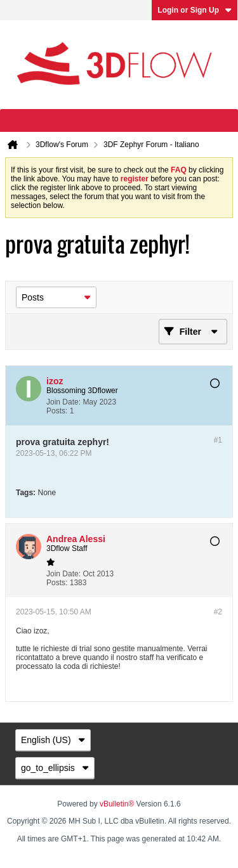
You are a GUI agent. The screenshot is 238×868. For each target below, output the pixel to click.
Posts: (57, 411)
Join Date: (63, 402)
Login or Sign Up (195, 10)
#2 (218, 612)
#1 (218, 440)
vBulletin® (117, 804)
